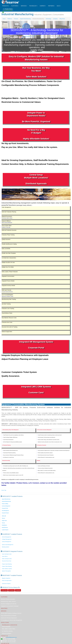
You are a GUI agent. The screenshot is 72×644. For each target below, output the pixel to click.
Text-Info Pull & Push (7, 561)
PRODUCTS (6, 6)
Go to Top (4, 490)
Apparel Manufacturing (25, 19)
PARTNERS (51, 6)
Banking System (6, 547)
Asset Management (5, 511)
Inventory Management (6, 506)
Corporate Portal (5, 508)
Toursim (3, 523)
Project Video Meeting (7, 566)
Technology (48, 19)
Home (4, 19)
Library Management (7, 542)
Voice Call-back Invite (7, 554)
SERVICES (24, 6)
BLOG (59, 6)
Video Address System (7, 569)
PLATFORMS (15, 6)
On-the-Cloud (4, 590)
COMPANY (43, 6)
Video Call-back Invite (7, 559)
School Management (7, 537)
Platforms (10, 19)
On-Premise (11, 590)
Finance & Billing (5, 504)
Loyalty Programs (5, 530)
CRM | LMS (4, 516)
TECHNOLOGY (33, 6)
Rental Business (5, 527)
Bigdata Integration (6, 578)
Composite (18, 590)
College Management (7, 539)
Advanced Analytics (6, 584)
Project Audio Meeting (7, 564)
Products (16, 19)
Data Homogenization (7, 580)
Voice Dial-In (5, 556)
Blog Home (62, 19)
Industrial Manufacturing (6, 501)
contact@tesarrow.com (11, 637)
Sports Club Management (8, 545)
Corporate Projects (5, 513)
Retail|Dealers (4, 525)
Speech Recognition (6, 571)
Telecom (3, 518)
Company (55, 19)
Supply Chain (4, 521)
